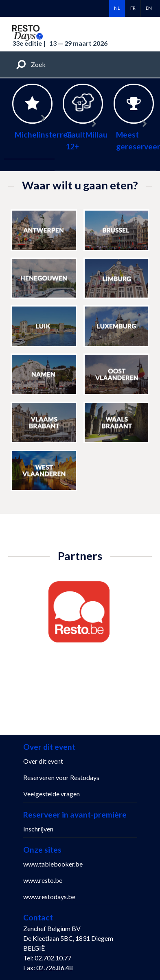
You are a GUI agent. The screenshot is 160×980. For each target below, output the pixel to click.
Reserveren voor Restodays (61, 777)
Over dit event (43, 761)
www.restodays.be (49, 897)
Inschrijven (38, 829)
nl (117, 8)
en (149, 8)
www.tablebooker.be (53, 864)
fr (133, 8)
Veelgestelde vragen (52, 794)
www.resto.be (43, 880)
